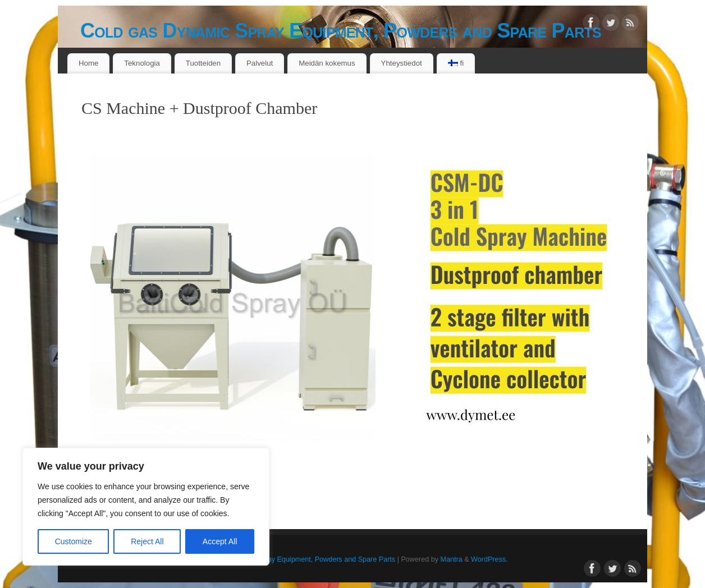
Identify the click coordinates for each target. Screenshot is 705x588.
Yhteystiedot (402, 63)
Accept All (220, 541)
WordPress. (489, 559)
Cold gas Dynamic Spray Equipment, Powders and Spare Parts (341, 31)
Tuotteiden (203, 63)
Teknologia (142, 63)
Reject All (147, 541)
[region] (146, 507)
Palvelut (260, 63)
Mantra (451, 559)
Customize (74, 541)
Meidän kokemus (327, 63)
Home (88, 63)
